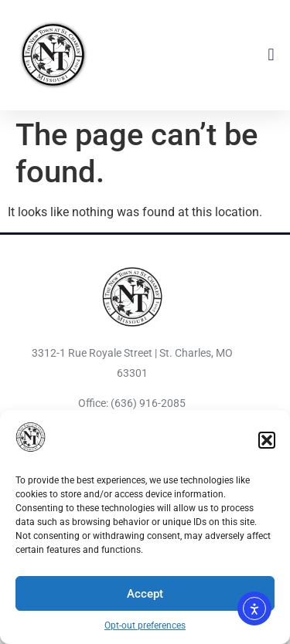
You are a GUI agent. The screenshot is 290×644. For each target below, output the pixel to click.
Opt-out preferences (145, 625)
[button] (267, 440)
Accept (145, 594)
